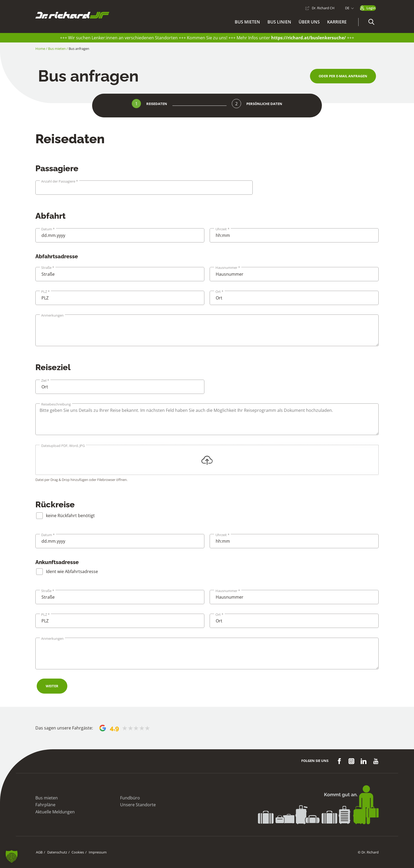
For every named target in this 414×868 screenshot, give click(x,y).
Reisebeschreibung (56, 404)
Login (366, 7)
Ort (219, 292)
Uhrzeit (222, 229)
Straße (48, 268)
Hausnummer (228, 268)
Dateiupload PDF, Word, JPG (63, 446)
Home (40, 49)
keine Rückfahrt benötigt (70, 516)
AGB (39, 852)
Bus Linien (279, 23)
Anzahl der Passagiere (60, 181)
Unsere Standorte (138, 805)
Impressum (95, 852)
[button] (371, 23)
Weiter (52, 686)
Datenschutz (56, 852)
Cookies (76, 852)
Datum (48, 229)
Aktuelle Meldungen (55, 812)
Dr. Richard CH (313, 7)
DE (337, 7)
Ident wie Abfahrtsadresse (72, 571)
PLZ (45, 292)
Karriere (337, 23)
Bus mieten (247, 23)
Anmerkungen (52, 315)
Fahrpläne (45, 805)
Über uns (309, 23)
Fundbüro (130, 798)
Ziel (45, 381)
